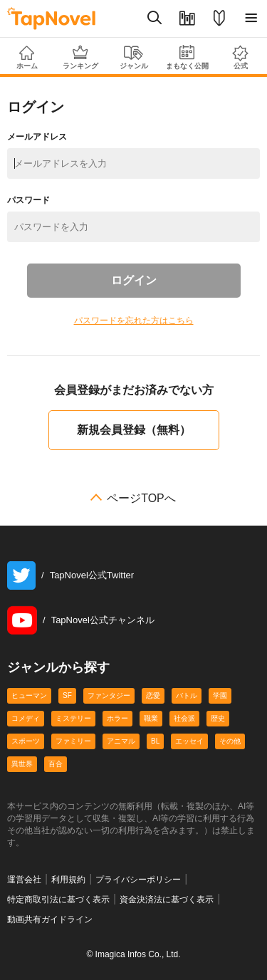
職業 (151, 718)
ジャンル (133, 58)
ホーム (27, 58)
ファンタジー (109, 695)
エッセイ (189, 741)
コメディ (26, 718)
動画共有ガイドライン (50, 919)
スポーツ (26, 741)
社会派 (184, 718)
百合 (56, 764)
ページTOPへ (141, 499)
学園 (220, 695)
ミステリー (73, 718)
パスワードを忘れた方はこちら (134, 320)
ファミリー (73, 741)
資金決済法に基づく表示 (167, 900)
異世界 (22, 764)
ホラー (117, 718)
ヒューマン (29, 695)
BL (155, 741)
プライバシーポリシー (138, 880)
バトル (187, 695)
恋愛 (153, 695)
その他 (230, 741)
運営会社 (24, 880)
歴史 (218, 718)
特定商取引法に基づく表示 (58, 900)
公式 (240, 57)
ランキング (80, 57)
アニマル (121, 741)
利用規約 (68, 880)
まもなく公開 (187, 57)
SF (67, 695)
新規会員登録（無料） (134, 430)
